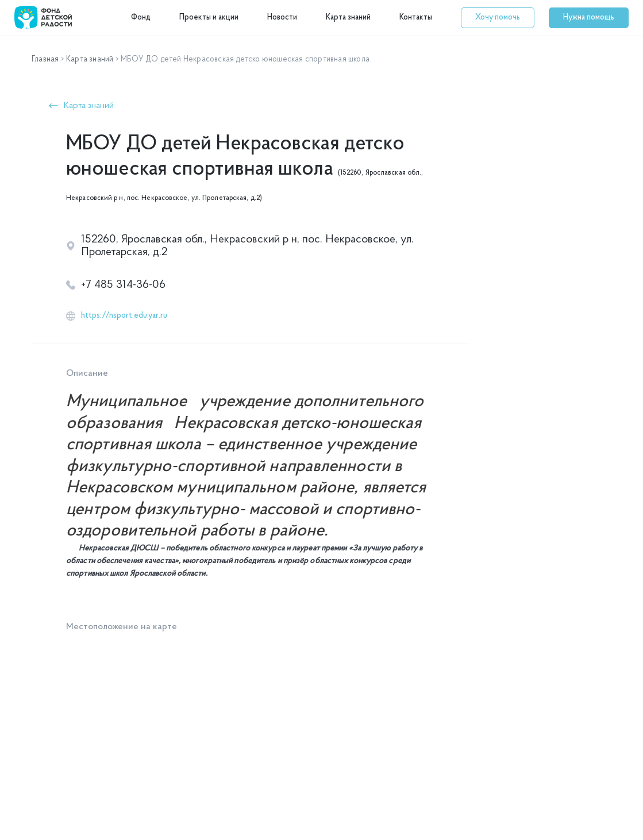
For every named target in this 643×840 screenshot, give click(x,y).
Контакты (416, 18)
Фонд (141, 18)
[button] (498, 18)
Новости (282, 18)
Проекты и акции (209, 18)
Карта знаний (348, 18)
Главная (45, 59)
